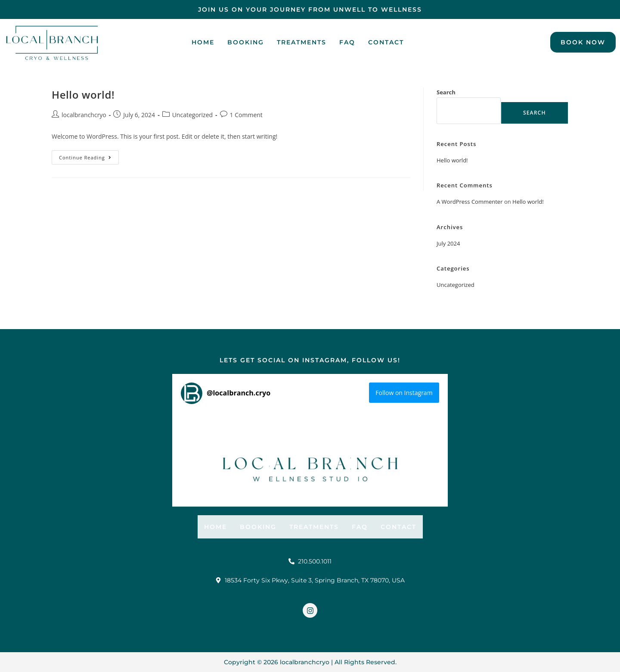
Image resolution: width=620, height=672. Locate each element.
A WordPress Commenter (470, 202)
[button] (222, 451)
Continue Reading (89, 156)
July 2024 (448, 243)
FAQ (347, 42)
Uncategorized (192, 115)
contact (386, 42)
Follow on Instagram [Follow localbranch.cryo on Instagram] (404, 393)
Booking (246, 42)
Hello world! (83, 95)
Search (446, 92)
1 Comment (246, 115)
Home (203, 42)
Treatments (302, 42)
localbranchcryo (84, 115)
